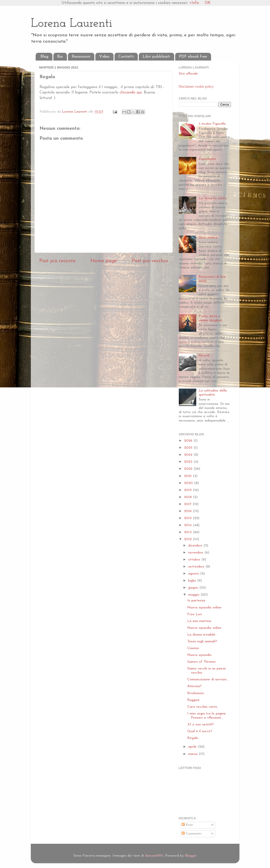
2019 (188, 490)
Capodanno (207, 159)
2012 (188, 539)
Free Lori (195, 614)
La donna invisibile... (202, 635)
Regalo (193, 738)
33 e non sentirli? (200, 725)
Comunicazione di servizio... (208, 680)
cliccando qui (131, 92)
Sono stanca (208, 238)
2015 (188, 518)
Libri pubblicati (156, 57)
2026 (189, 441)
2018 (188, 497)
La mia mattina (199, 621)
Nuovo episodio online (204, 608)
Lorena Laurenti (72, 24)
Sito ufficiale (188, 74)
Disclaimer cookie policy (196, 86)
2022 (189, 469)
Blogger (191, 856)
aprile (193, 747)
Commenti (192, 834)
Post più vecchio (150, 261)
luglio (193, 581)
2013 (188, 532)
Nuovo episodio (199, 655)
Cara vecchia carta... (203, 707)
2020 (189, 483)
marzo (194, 754)
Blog (44, 57)
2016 (188, 511)
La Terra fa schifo (213, 198)
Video (104, 57)
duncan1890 (154, 856)
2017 (188, 504)
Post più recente (57, 261)
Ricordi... (205, 356)
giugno (194, 588)
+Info (194, 3)
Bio (60, 57)
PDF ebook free (193, 57)
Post (187, 825)
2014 (188, 525)
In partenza (196, 601)
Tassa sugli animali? (202, 641)
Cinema (193, 648)
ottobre (195, 560)
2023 (189, 462)
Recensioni (81, 57)
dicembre (196, 546)
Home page (104, 261)
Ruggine (193, 700)
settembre (197, 567)
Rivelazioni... (196, 693)
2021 (188, 476)
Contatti (126, 57)
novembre (196, 553)
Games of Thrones (201, 662)
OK (208, 3)
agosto (194, 574)
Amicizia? (194, 686)
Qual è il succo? (200, 731)
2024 (189, 455)
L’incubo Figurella (212, 124)
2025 (189, 448)
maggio (194, 595)
